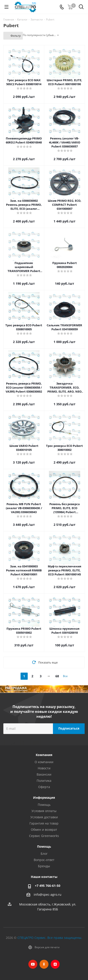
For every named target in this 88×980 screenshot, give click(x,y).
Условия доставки (44, 817)
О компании (44, 762)
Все (65, 676)
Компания (44, 755)
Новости (44, 768)
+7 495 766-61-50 (48, 886)
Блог (44, 854)
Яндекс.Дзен (55, 964)
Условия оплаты (44, 811)
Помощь (44, 805)
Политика (44, 781)
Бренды (44, 866)
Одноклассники (44, 964)
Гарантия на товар (44, 823)
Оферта (44, 787)
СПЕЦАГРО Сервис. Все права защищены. (50, 938)
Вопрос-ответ (44, 860)
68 (57, 676)
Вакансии (44, 774)
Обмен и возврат (44, 830)
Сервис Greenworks (44, 836)
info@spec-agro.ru (48, 894)
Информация (44, 798)
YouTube (33, 964)
